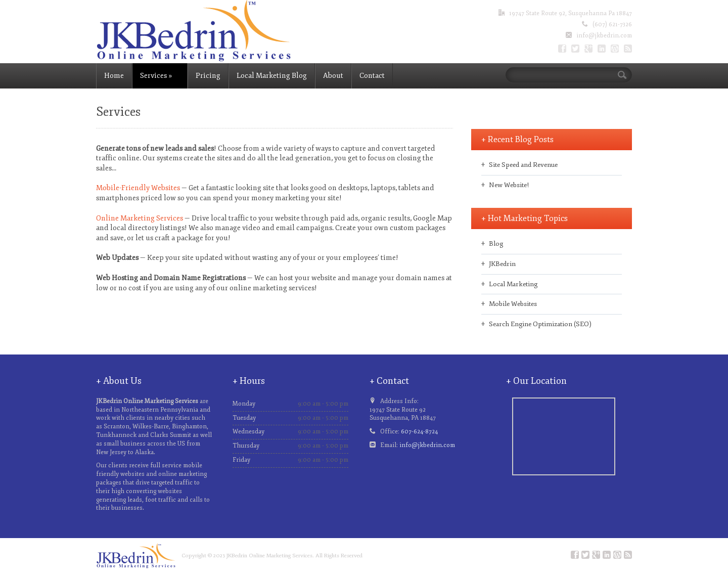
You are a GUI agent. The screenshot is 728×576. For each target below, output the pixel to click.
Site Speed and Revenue (523, 165)
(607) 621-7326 (612, 25)
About (333, 76)
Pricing (208, 76)
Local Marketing (513, 284)
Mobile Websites (513, 304)
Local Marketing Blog (272, 76)
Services (156, 76)
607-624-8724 (419, 432)
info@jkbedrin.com (604, 36)
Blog (496, 244)
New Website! (509, 185)
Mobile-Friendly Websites (138, 188)
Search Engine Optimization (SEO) (540, 324)
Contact (372, 76)
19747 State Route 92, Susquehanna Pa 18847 (571, 13)
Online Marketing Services (140, 218)
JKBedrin (502, 264)
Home (114, 76)
